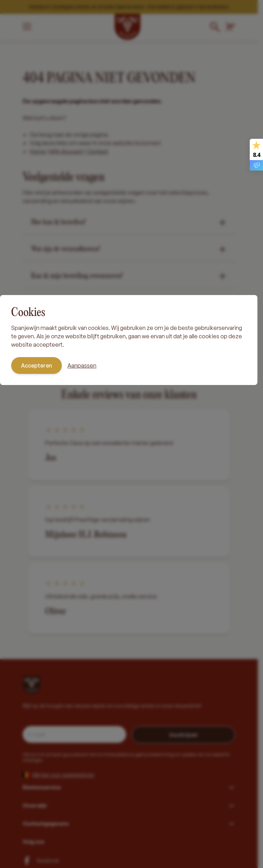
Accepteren (36, 365)
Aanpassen (82, 365)
